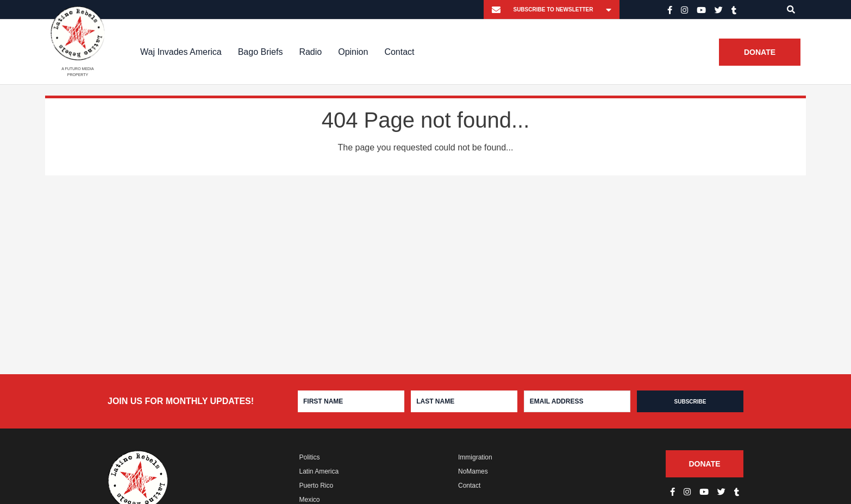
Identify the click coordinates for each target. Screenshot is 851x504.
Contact (399, 52)
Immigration (475, 457)
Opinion (353, 52)
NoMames (473, 471)
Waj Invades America (181, 52)
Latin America (319, 471)
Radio (310, 52)
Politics (310, 457)
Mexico (310, 500)
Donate (760, 52)
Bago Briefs (261, 52)
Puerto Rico (317, 486)
